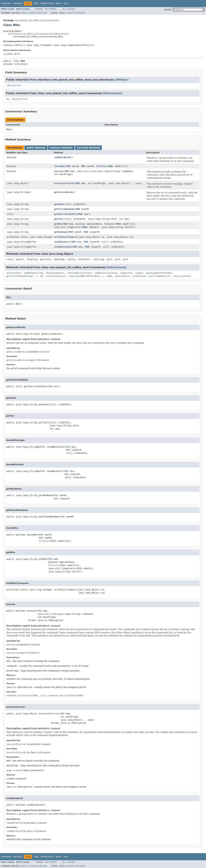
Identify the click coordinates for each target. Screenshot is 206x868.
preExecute (139, 276)
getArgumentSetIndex (159, 273)
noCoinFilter (20, 99)
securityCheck (182, 276)
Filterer (101, 166)
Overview (6, 4)
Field (24, 13)
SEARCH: (168, 10)
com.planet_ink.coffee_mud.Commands (37, 20)
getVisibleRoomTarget (20, 276)
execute (59, 171)
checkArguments (55, 273)
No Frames (51, 9)
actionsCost (14, 273)
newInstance (122, 276)
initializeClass (56, 276)
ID (8, 99)
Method (43, 13)
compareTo (126, 273)
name (109, 276)
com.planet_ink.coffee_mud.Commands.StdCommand (38, 34)
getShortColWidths (66, 214)
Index (59, 4)
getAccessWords (64, 192)
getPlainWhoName (64, 209)
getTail (59, 219)
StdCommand (21, 64)
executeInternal (64, 183)
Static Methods (36, 148)
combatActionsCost (106, 273)
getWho (58, 224)
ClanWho (8, 54)
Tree (36, 4)
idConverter (14, 85)
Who (8, 129)
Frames (39, 9)
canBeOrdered (62, 157)
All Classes (69, 9)
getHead (59, 204)
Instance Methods (61, 148)
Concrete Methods (89, 148)
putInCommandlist (160, 276)
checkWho (59, 166)
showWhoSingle (63, 247)
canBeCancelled (33, 273)
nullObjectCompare (66, 237)
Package (18, 4)
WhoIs (18, 54)
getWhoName (61, 232)
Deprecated (47, 4)
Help (66, 4)
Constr (33, 13)
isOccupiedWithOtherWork (84, 276)
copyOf (139, 273)
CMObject (20, 45)
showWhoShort (62, 242)
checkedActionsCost (80, 273)
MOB (68, 166)
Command (8, 45)
